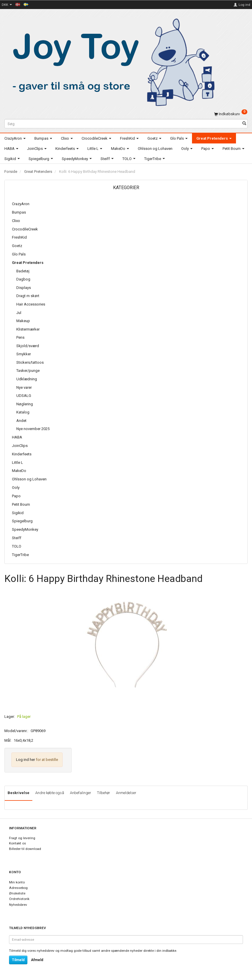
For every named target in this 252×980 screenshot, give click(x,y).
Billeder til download (25, 849)
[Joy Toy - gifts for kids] (110, 61)
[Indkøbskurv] (231, 114)
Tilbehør (104, 793)
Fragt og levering (22, 838)
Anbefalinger (81, 793)
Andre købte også (50, 793)
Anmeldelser (126, 793)
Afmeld (37, 960)
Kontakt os (17, 843)
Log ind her (25, 760)
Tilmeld (18, 960)
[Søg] (244, 124)
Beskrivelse (18, 793)
